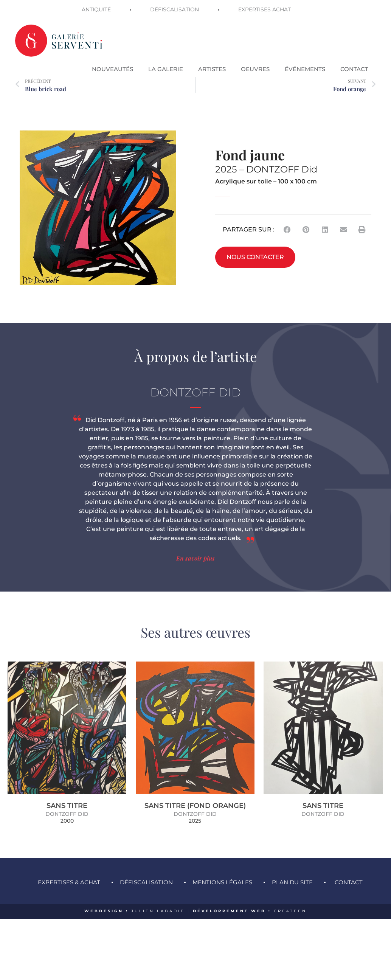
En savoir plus (195, 550)
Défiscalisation (146, 874)
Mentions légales (222, 874)
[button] (287, 221)
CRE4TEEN (290, 903)
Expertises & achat (69, 874)
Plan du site (292, 874)
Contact (349, 874)
